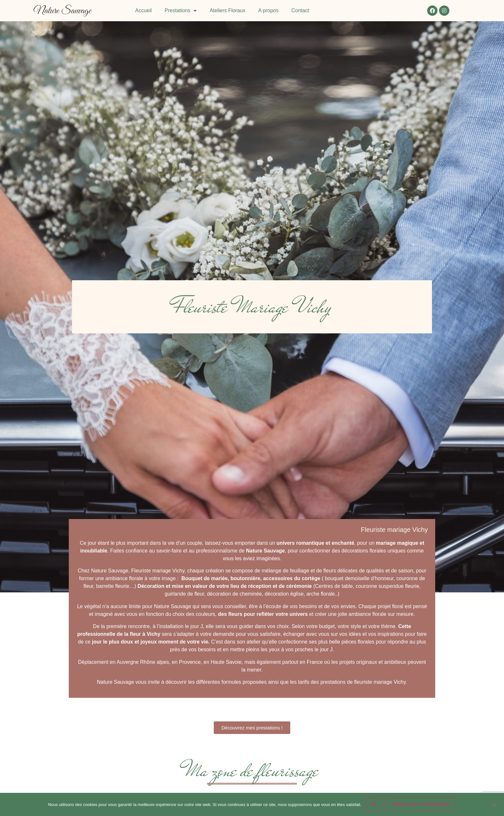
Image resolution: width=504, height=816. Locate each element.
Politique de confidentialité (421, 804)
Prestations (181, 11)
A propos (268, 10)
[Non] (494, 804)
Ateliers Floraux (227, 10)
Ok (373, 804)
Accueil (144, 10)
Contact (300, 10)
